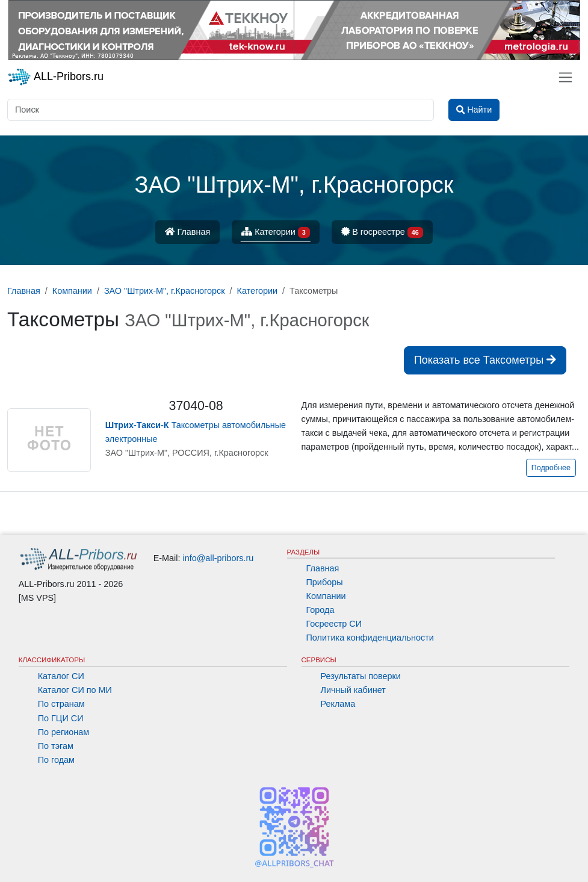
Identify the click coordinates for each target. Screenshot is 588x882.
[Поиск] (221, 110)
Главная (187, 232)
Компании (326, 596)
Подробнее (551, 468)
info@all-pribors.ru (218, 558)
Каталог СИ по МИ (75, 690)
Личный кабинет (353, 690)
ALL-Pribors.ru (55, 77)
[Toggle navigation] (565, 77)
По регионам (64, 732)
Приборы (325, 582)
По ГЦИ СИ (61, 718)
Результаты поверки (361, 676)
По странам (61, 704)
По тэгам (56, 746)
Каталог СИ (61, 676)
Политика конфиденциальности (370, 638)
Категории (276, 233)
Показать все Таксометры (485, 360)
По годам (56, 760)
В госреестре (382, 233)
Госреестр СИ (334, 624)
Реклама (338, 704)
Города (320, 610)
